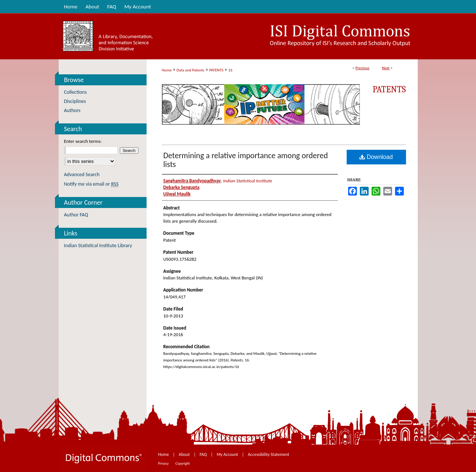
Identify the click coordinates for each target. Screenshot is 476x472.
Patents (389, 89)
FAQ (204, 454)
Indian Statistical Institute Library (98, 246)
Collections (75, 92)
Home (167, 70)
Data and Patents (191, 70)
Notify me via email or (91, 184)
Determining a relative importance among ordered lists (246, 160)
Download (376, 157)
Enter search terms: (83, 141)
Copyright (183, 463)
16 (230, 70)
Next (386, 68)
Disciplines (75, 101)
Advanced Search (82, 174)
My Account (228, 454)
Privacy (164, 463)
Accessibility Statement (269, 454)
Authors (72, 110)
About (185, 454)
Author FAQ (76, 215)
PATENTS (216, 70)
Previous (362, 68)
